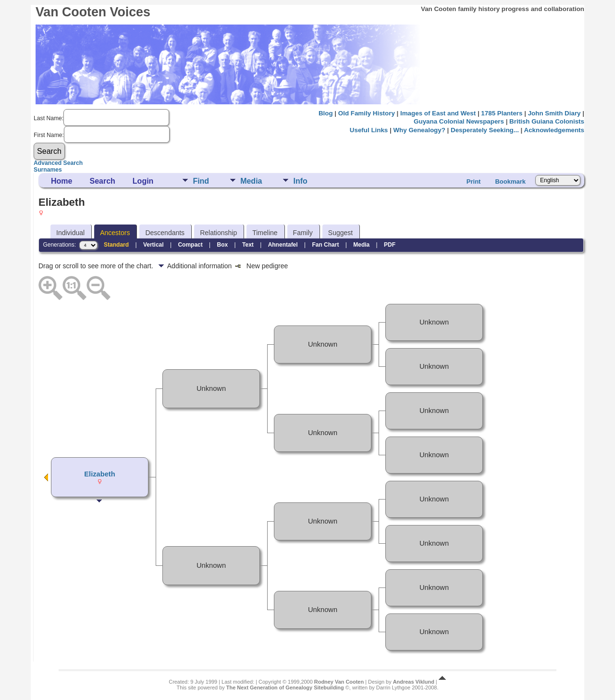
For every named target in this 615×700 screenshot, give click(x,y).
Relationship (218, 233)
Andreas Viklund (414, 682)
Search (102, 181)
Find (201, 181)
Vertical (154, 245)
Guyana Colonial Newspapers (459, 121)
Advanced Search (58, 163)
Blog (326, 113)
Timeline (265, 233)
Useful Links (369, 130)
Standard (116, 245)
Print (474, 181)
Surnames (48, 170)
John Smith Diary (554, 113)
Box (223, 245)
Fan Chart (325, 245)
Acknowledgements (554, 130)
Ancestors (115, 233)
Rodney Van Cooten (339, 682)
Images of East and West (438, 113)
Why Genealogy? (419, 130)
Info (300, 181)
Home (61, 181)
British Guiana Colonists (547, 121)
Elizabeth (99, 474)
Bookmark (510, 181)
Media (251, 181)
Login (143, 181)
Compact (190, 245)
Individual (70, 233)
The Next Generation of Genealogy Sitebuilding (285, 687)
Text (248, 245)
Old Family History (367, 113)
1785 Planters (502, 113)
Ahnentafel (283, 245)
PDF (390, 245)
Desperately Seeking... (485, 130)
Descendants (165, 233)
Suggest (340, 233)
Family (303, 233)
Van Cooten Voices (93, 12)
